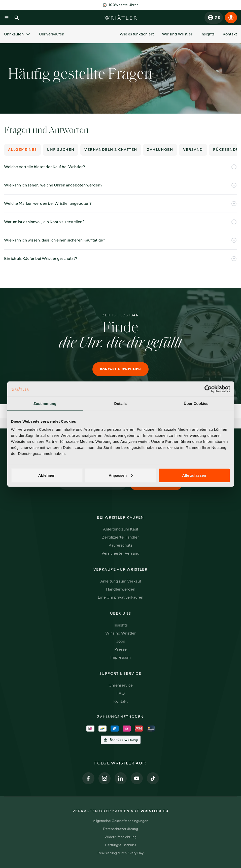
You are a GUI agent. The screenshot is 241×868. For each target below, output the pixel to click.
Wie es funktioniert (137, 34)
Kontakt (230, 34)
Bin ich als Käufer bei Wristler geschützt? (120, 259)
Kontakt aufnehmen (120, 369)
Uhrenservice (121, 685)
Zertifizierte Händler (120, 537)
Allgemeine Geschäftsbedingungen (121, 821)
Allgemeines (22, 150)
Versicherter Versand (120, 553)
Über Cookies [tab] (196, 403)
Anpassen (121, 475)
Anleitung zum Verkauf (121, 581)
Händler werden (121, 589)
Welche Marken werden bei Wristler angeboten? (120, 204)
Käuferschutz (120, 545)
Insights (208, 34)
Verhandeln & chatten (111, 150)
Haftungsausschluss (120, 845)
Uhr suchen (61, 150)
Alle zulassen (194, 475)
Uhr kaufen (17, 34)
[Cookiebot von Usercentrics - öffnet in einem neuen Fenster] (208, 389)
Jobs (121, 641)
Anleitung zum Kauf (121, 529)
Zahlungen (160, 150)
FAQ (120, 693)
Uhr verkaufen (51, 34)
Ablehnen (47, 475)
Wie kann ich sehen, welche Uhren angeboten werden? (120, 185)
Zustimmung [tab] (45, 403)
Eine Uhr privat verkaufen (120, 597)
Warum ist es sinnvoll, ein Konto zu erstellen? (120, 222)
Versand (193, 150)
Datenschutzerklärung (120, 829)
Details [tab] (121, 403)
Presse (120, 649)
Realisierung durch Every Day (120, 853)
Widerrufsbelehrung (120, 837)
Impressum (120, 657)
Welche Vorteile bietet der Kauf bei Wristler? (120, 167)
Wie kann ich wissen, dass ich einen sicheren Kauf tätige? (120, 240)
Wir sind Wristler (177, 34)
